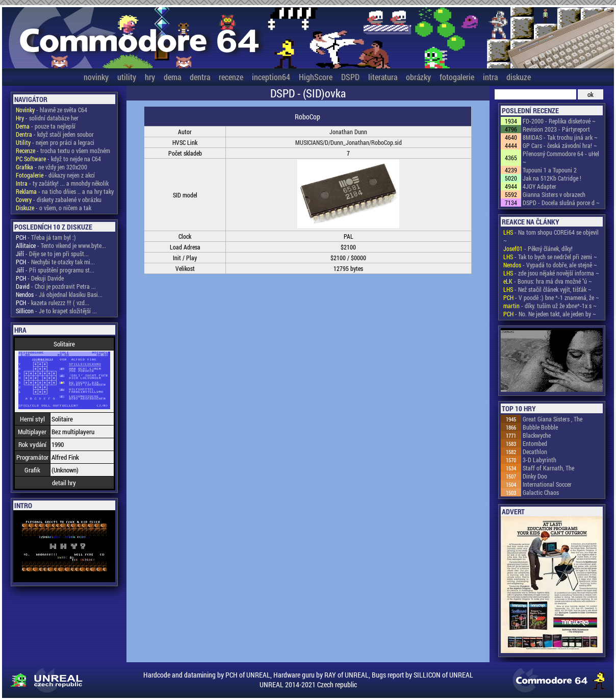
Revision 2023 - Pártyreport (556, 129)
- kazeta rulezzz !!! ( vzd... (53, 303)
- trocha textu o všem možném (63, 151)
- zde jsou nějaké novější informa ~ (551, 273)
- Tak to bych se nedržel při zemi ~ (550, 257)
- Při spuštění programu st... (55, 270)
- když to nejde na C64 (58, 159)
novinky (96, 77)
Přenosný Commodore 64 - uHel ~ (561, 158)
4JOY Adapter (540, 186)
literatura (383, 77)
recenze (231, 77)
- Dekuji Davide (40, 278)
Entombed (535, 443)
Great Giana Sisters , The (553, 419)
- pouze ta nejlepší (46, 126)
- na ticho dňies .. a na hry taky (65, 191)
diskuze (519, 77)
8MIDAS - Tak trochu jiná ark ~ (560, 137)
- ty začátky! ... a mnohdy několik (62, 183)
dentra (200, 77)
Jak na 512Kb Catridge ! (552, 178)
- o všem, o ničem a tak (54, 208)
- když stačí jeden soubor (55, 134)
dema (172, 77)
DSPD (350, 77)
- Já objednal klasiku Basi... (59, 294)
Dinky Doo (535, 476)
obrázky (418, 77)
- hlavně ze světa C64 (52, 110)
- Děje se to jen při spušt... (52, 254)
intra (490, 77)
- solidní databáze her (47, 118)
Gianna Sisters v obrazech (554, 194)
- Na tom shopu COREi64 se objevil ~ (551, 236)
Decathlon (535, 452)
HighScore (316, 77)
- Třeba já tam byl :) (46, 237)
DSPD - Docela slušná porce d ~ (561, 203)
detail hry (64, 483)
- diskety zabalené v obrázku (59, 199)
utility (127, 77)
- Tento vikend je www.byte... (61, 245)
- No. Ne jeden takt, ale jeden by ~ (550, 314)
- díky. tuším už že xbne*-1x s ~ (550, 306)
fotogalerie (457, 77)
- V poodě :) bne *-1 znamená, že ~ (551, 297)
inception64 (271, 77)
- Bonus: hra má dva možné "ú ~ (548, 281)
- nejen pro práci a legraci (55, 142)
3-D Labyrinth (540, 460)
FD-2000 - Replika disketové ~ (559, 121)
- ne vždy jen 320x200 (52, 167)
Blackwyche (537, 435)
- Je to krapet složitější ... (56, 311)
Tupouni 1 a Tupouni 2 (550, 170)
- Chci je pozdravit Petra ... (56, 286)
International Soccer (547, 484)
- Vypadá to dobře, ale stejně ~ (550, 265)
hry (150, 77)
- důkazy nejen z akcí (55, 175)
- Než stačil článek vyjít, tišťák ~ (547, 289)
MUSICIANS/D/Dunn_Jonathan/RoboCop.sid (349, 142)
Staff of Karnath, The (548, 468)
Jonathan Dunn (348, 132)
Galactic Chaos (541, 492)
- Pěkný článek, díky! (538, 248)
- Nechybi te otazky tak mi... (55, 262)
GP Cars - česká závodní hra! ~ (560, 145)
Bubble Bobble (540, 427)
